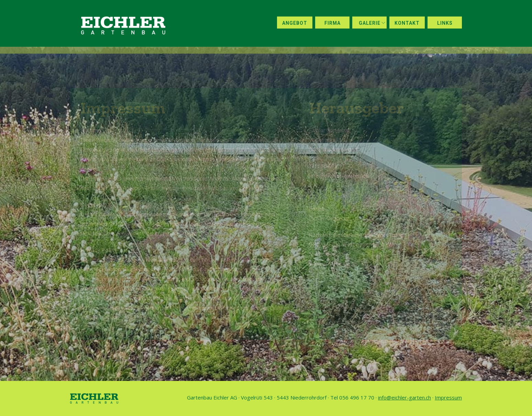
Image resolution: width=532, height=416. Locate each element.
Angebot (295, 23)
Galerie (370, 23)
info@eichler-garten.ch (339, 176)
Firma (332, 23)
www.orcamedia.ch (333, 264)
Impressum (448, 397)
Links (445, 23)
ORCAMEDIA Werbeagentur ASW (351, 245)
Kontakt (407, 23)
